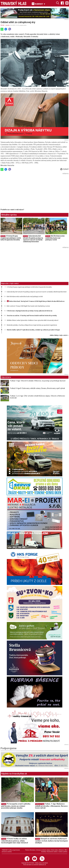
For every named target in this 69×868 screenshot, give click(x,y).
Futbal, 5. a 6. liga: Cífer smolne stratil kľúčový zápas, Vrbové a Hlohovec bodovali (38, 397)
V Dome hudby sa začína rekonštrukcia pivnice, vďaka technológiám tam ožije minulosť (15, 841)
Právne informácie (30, 850)
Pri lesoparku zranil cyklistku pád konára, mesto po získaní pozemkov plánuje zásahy (16, 806)
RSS (66, 850)
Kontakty (44, 852)
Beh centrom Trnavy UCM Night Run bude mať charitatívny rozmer (28, 306)
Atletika (7, 25)
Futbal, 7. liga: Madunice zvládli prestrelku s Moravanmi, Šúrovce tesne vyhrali (51, 806)
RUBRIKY (39, 4)
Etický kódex (55, 850)
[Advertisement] (20, 191)
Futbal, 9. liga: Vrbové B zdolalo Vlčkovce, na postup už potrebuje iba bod (38, 381)
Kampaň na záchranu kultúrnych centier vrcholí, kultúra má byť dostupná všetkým (51, 841)
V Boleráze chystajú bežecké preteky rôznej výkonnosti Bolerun (30, 311)
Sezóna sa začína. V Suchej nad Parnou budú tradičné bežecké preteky (32, 316)
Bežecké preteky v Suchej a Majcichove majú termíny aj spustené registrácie (32, 325)
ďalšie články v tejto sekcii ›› (59, 335)
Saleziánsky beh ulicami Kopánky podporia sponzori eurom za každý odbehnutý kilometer (33, 239)
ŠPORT (2, 25)
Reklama (61, 850)
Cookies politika (63, 852)
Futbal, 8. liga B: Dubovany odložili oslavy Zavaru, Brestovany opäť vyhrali (38, 388)
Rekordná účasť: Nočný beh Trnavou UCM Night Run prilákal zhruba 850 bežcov (36, 301)
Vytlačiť (64, 169)
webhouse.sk (42, 865)
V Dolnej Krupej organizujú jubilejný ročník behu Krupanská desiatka (11, 238)
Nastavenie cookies (52, 852)
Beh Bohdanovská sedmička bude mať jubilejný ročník (55, 238)
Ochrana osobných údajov (43, 850)
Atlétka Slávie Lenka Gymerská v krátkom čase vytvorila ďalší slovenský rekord (33, 320)
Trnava (4, 804)
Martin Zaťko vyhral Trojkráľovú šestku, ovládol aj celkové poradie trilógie (33, 330)
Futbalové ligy (40, 804)
